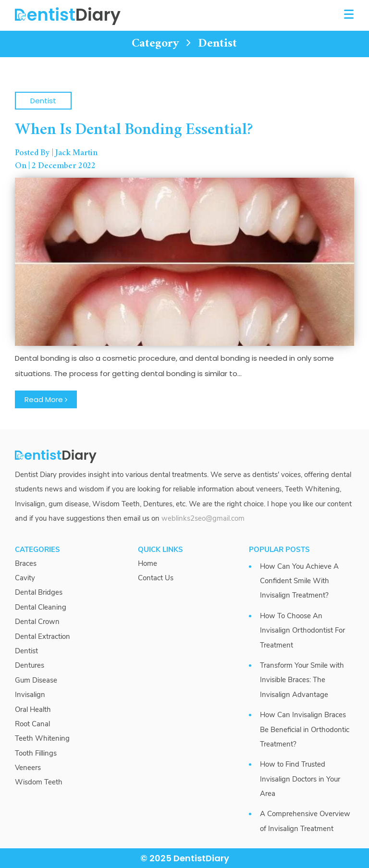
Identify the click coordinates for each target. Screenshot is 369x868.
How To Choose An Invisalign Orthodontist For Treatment (302, 630)
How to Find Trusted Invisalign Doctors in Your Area (300, 779)
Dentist (43, 101)
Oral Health (33, 709)
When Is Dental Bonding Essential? (134, 130)
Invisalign (30, 695)
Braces (26, 563)
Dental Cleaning (41, 607)
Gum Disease (36, 680)
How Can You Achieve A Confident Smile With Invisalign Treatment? (299, 581)
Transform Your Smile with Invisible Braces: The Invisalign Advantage (302, 680)
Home (148, 563)
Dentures (30, 665)
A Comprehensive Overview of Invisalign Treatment (305, 821)
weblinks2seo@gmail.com (203, 518)
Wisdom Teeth (39, 782)
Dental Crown (37, 622)
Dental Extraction (43, 636)
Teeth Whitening (42, 738)
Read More (46, 399)
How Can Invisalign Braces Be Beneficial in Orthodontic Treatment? (305, 729)
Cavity (25, 578)
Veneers (28, 768)
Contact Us (156, 578)
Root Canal (32, 724)
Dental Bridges (39, 592)
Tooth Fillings (36, 753)
